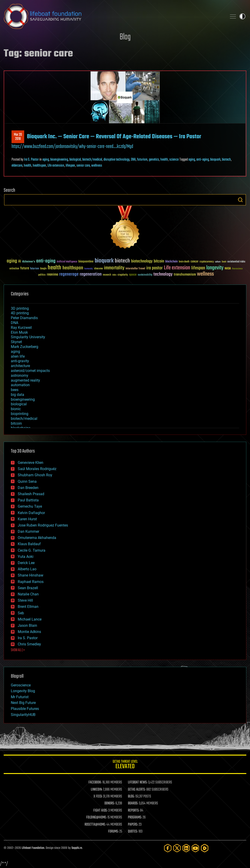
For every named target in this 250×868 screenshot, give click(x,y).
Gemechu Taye (30, 506)
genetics (154, 160)
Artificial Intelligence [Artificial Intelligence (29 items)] (67, 262)
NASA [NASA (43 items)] (228, 269)
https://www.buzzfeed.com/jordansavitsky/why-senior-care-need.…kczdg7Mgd (72, 147)
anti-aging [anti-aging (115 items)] (46, 261)
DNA (133, 160)
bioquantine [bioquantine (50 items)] (86, 261)
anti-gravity (20, 361)
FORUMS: (113, 832)
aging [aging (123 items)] (12, 261)
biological (75, 160)
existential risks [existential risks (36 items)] (236, 262)
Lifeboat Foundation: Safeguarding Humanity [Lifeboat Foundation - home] (113, 16)
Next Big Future (23, 703)
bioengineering (59, 160)
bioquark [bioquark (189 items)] (104, 261)
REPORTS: (134, 811)
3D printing (20, 308)
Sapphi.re (77, 848)
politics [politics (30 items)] (42, 275)
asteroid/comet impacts (30, 371)
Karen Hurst (27, 519)
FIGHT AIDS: (100, 811)
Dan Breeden (28, 488)
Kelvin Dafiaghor (31, 513)
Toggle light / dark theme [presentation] (242, 16)
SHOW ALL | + (18, 650)
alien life (18, 356)
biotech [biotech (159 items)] (122, 261)
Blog (125, 37)
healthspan (39, 166)
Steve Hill (25, 600)
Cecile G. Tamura (32, 550)
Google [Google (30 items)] (43, 269)
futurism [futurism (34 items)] (35, 269)
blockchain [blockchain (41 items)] (171, 262)
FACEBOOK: (95, 783)
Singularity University (28, 337)
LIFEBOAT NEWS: (138, 783)
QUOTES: (133, 832)
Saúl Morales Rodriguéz (37, 469)
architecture (20, 366)
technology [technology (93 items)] (163, 275)
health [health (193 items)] (54, 268)
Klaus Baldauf (29, 544)
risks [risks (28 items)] (114, 275)
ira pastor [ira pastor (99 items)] (154, 268)
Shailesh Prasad (31, 494)
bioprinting (20, 414)
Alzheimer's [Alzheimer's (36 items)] (29, 262)
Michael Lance (30, 619)
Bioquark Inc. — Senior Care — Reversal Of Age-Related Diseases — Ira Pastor (114, 137)
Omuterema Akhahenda (37, 538)
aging (46, 160)
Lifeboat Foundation (33, 848)
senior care (83, 166)
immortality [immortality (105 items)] (114, 268)
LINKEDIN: (97, 790)
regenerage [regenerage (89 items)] (69, 274)
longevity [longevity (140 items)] (215, 268)
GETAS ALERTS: (137, 790)
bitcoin (16, 423)
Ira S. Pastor (31, 160)
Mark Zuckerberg (25, 347)
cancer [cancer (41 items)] (194, 262)
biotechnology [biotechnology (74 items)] (142, 261)
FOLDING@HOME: (96, 818)
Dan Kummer (28, 531)
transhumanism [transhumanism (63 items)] (185, 275)
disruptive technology (116, 160)
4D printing (20, 313)
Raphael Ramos (31, 582)
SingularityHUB (23, 715)
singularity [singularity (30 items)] (123, 275)
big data (18, 395)
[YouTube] (195, 848)
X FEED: (98, 797)
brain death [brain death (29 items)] (184, 262)
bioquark (215, 160)
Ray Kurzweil (21, 328)
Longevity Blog (23, 691)
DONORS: (110, 803)
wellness (97, 166)
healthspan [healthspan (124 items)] (73, 268)
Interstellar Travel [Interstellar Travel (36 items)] (135, 269)
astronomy (20, 375)
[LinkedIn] (186, 848)
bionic (16, 409)
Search (240, 200)
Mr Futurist (20, 697)
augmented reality (25, 380)
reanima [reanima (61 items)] (52, 275)
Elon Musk (19, 332)
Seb (21, 613)
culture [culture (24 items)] (218, 262)
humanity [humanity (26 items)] (89, 269)
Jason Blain (27, 625)
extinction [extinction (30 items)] (14, 269)
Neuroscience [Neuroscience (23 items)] (237, 269)
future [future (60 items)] (25, 268)
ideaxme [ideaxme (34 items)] (98, 269)
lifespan (70, 166)
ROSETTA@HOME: (95, 825)
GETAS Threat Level (125, 765)
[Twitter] (177, 848)
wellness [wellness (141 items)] (205, 274)
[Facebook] (168, 848)
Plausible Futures (25, 709)
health (164, 160)
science (174, 160)
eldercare (17, 166)
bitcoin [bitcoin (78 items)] (159, 261)
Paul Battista (28, 500)
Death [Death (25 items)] (224, 262)
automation (20, 385)
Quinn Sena (27, 481)
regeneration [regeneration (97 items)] (91, 274)
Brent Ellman (28, 607)
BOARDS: (133, 803)
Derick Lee (26, 563)
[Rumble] (205, 848)
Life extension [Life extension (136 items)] (177, 268)
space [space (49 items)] (133, 275)
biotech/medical (92, 160)
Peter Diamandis (24, 318)
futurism (142, 160)
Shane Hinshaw (31, 575)
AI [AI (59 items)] (20, 262)
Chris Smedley (29, 644)
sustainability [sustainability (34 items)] (145, 275)
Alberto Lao (27, 569)
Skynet (16, 342)
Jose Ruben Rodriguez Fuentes (43, 525)
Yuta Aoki (26, 557)
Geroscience (21, 685)
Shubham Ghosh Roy (35, 475)
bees (15, 390)
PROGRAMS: (135, 818)
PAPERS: (133, 825)
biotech (226, 160)
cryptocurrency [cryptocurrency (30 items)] (207, 262)
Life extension (56, 166)
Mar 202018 (18, 137)
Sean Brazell (28, 588)
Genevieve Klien (31, 463)
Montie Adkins (29, 632)
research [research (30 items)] (107, 275)
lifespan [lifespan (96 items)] (198, 268)
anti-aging (203, 160)
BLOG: (131, 797)
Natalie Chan (28, 594)
